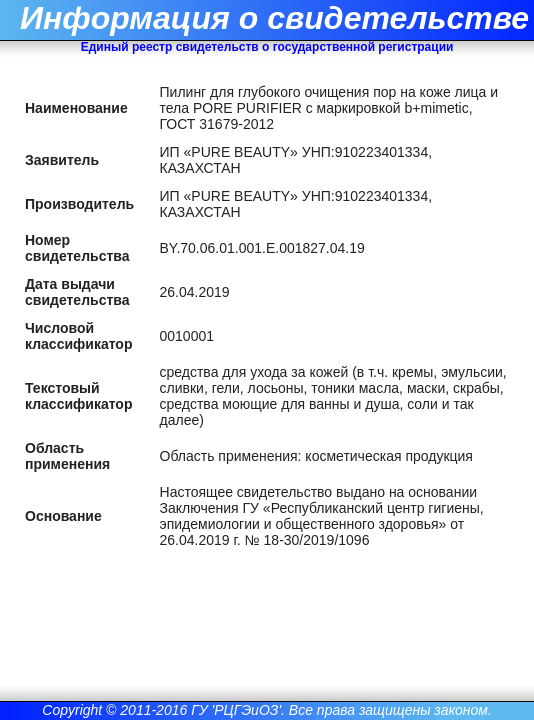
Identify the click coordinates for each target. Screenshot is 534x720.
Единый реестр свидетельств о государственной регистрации (267, 47)
